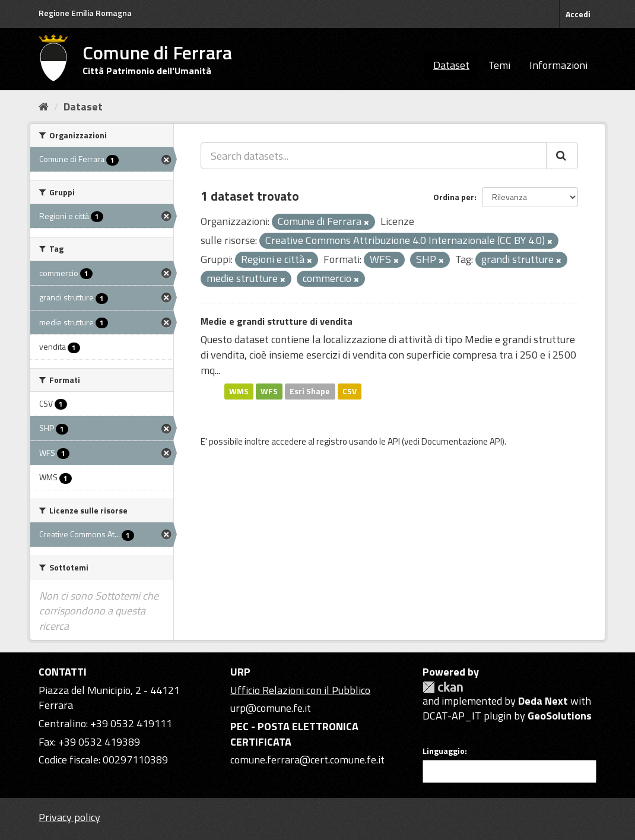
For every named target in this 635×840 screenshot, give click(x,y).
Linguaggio (444, 751)
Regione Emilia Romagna (85, 13)
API (394, 441)
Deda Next (543, 701)
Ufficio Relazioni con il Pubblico (300, 690)
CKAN (443, 687)
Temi (499, 65)
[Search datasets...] (374, 156)
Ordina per (454, 197)
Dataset (451, 65)
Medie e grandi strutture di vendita (277, 321)
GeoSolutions (560, 716)
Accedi (578, 14)
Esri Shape (310, 391)
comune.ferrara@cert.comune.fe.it (307, 760)
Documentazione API (462, 441)
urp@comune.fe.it (271, 708)
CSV (350, 391)
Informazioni (558, 65)
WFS (269, 391)
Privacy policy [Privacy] (69, 817)
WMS (239, 391)
